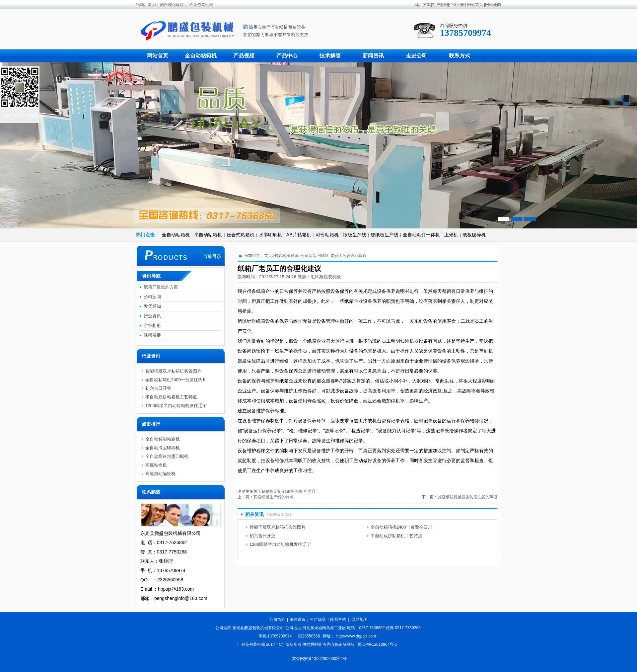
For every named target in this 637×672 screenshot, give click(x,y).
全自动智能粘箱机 (163, 439)
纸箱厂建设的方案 (161, 287)
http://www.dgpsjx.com (356, 636)
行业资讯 (152, 316)
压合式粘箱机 (241, 235)
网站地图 (493, 5)
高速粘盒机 (156, 465)
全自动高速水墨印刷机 (167, 456)
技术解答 (330, 56)
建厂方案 (423, 5)
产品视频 (244, 56)
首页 (268, 256)
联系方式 (460, 56)
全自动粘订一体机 (421, 235)
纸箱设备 (298, 620)
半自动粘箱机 (208, 235)
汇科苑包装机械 (326, 277)
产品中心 (287, 56)
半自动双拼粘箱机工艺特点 (396, 536)
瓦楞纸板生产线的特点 (273, 497)
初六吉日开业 (262, 536)
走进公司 (416, 56)
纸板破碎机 (474, 235)
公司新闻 (309, 256)
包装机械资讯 (286, 256)
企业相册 (457, 5)
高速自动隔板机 (160, 474)
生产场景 (318, 620)
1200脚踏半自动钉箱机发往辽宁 (280, 544)
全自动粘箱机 (201, 56)
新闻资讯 (373, 56)
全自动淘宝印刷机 (163, 448)
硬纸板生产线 (385, 235)
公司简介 (277, 620)
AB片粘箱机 (299, 235)
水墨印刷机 (270, 235)
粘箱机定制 (271, 491)
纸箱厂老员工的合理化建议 (343, 256)
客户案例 (440, 5)
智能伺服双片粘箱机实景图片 (278, 527)
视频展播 (152, 335)
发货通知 (152, 306)
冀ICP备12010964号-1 (377, 644)
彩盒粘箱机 (327, 235)
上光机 (451, 235)
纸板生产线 (355, 235)
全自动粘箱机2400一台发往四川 (401, 527)
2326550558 (309, 636)
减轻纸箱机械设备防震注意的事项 (467, 497)
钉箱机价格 (292, 491)
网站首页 (475, 5)
